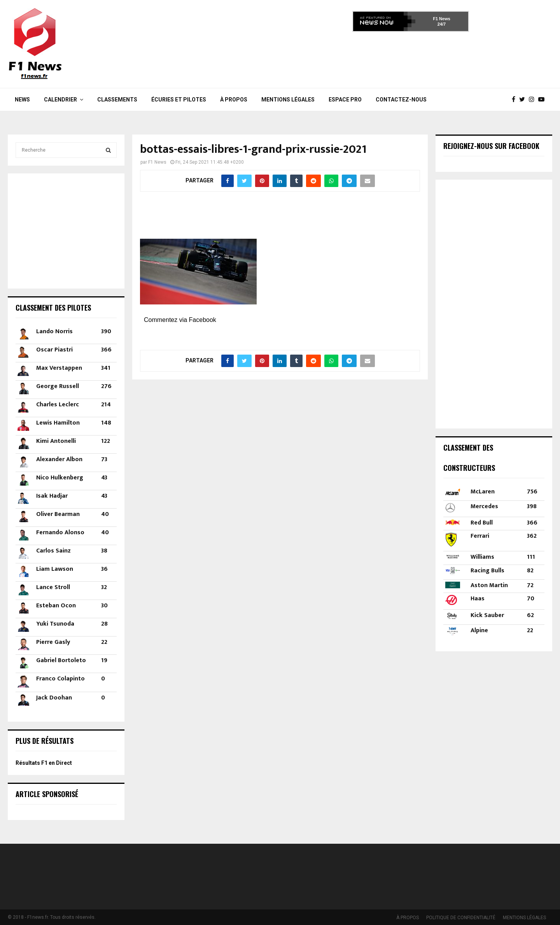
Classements (117, 100)
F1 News (442, 19)
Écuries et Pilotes (179, 100)
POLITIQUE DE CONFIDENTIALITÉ (461, 918)
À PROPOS (234, 100)
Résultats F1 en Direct (44, 763)
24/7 (442, 24)
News (22, 100)
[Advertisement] (411, 58)
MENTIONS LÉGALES (288, 100)
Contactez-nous (401, 100)
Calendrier (60, 100)
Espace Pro (345, 100)
